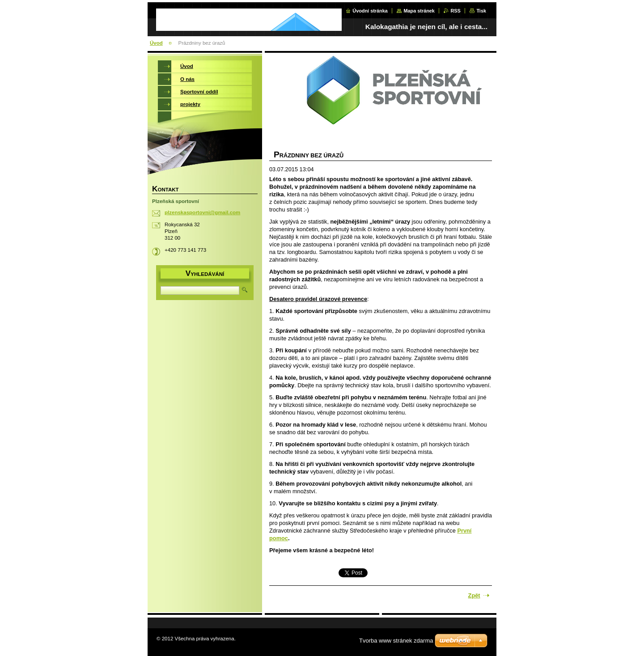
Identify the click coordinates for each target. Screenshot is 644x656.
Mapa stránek (419, 11)
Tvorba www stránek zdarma (396, 641)
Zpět (474, 595)
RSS (455, 11)
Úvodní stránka (370, 11)
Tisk (481, 11)
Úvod (156, 43)
